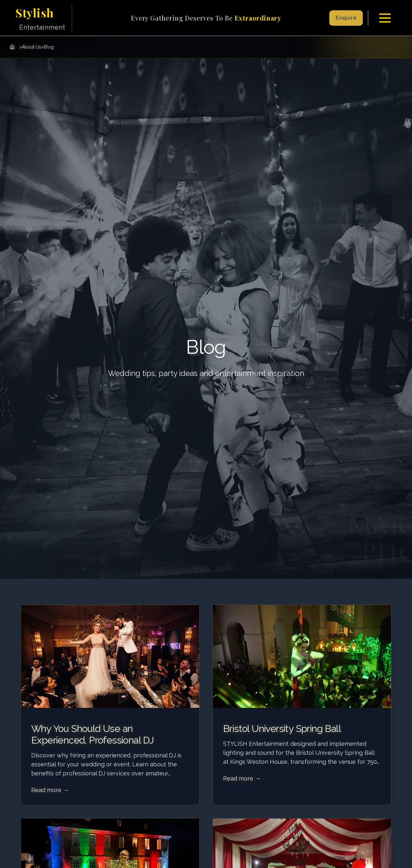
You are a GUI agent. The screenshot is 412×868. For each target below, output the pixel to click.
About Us (32, 47)
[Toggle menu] (385, 18)
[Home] (12, 47)
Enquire (346, 18)
